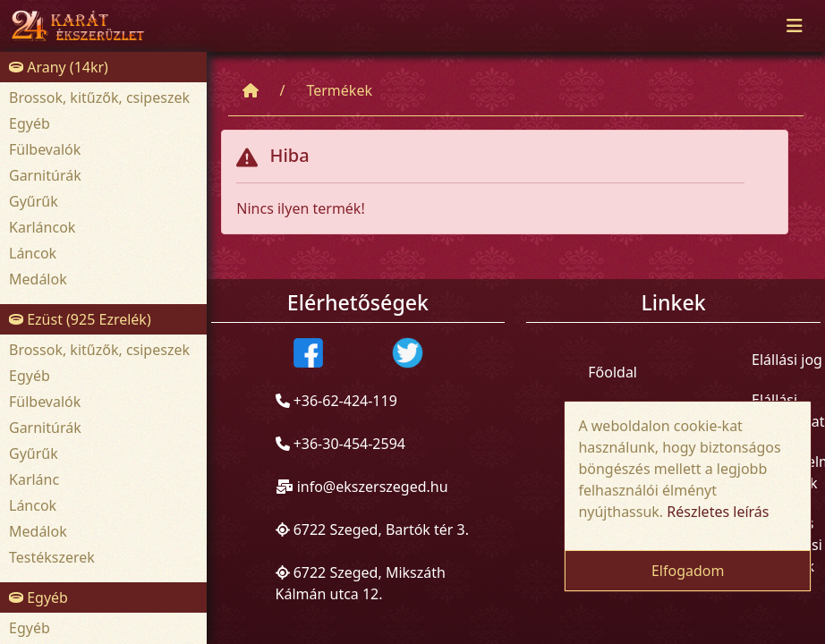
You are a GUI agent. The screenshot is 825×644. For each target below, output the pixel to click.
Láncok (33, 253)
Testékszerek (52, 557)
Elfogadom (688, 571)
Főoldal (612, 372)
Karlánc (34, 479)
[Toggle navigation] (795, 26)
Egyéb (30, 123)
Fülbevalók (45, 149)
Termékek (339, 90)
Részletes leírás (718, 512)
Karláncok (42, 227)
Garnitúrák (45, 175)
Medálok (38, 279)
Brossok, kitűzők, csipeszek (99, 97)
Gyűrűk (34, 201)
